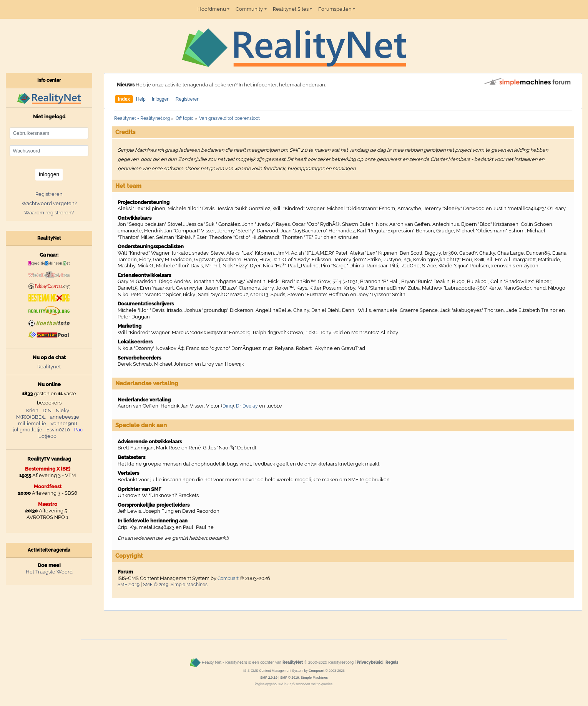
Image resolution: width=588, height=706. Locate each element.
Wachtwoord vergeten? (49, 203)
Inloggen (161, 99)
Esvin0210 (58, 430)
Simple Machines (189, 585)
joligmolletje (27, 430)
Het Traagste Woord (49, 572)
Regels (392, 662)
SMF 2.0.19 (129, 585)
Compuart (228, 578)
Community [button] (249, 9)
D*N (47, 410)
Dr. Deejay (247, 406)
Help (141, 99)
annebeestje (65, 417)
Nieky (62, 410)
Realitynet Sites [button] (291, 9)
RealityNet (293, 662)
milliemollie (32, 423)
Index (124, 99)
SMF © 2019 (156, 585)
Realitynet (49, 367)
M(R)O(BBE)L (31, 417)
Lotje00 (47, 436)
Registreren (188, 99)
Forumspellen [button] (335, 9)
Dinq (228, 406)
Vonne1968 (64, 423)
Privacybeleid (370, 662)
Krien (32, 410)
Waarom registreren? (49, 213)
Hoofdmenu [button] (212, 9)
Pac (78, 430)
